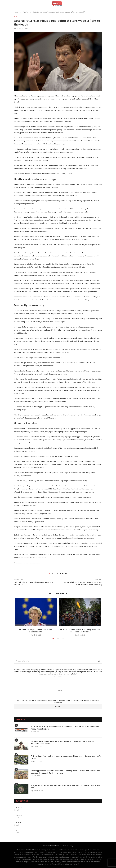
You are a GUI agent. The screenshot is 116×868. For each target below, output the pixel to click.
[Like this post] (53, 574)
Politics (18, 823)
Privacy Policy (68, 846)
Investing (19, 815)
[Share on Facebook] (58, 574)
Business (19, 808)
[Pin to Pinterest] (63, 574)
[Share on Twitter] (60, 574)
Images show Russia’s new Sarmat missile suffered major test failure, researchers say (65, 787)
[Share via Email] (66, 574)
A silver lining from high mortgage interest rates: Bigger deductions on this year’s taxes (66, 757)
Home (16, 12)
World (26, 12)
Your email (58, 693)
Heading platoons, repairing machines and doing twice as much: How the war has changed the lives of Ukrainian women (65, 772)
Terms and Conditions (51, 846)
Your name (58, 680)
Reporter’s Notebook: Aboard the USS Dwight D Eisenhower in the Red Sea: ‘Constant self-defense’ (63, 743)
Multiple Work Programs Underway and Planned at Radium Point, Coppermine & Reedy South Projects (65, 728)
